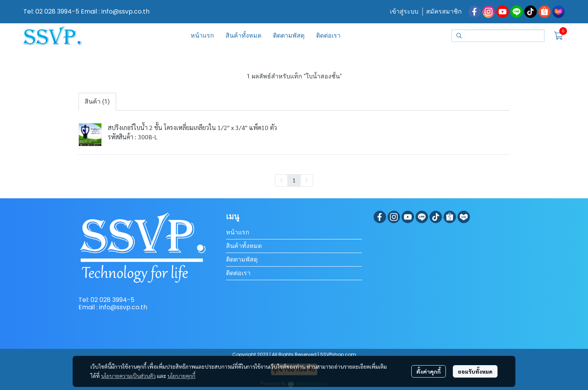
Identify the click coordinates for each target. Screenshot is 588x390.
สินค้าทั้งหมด (244, 246)
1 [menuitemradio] (294, 180)
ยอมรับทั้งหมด (475, 371)
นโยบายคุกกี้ (181, 376)
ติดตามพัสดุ (242, 259)
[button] (498, 36)
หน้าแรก (238, 232)
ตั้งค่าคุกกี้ (429, 371)
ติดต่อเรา (238, 273)
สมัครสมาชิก (444, 11)
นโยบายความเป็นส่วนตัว (128, 376)
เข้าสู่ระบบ (404, 11)
